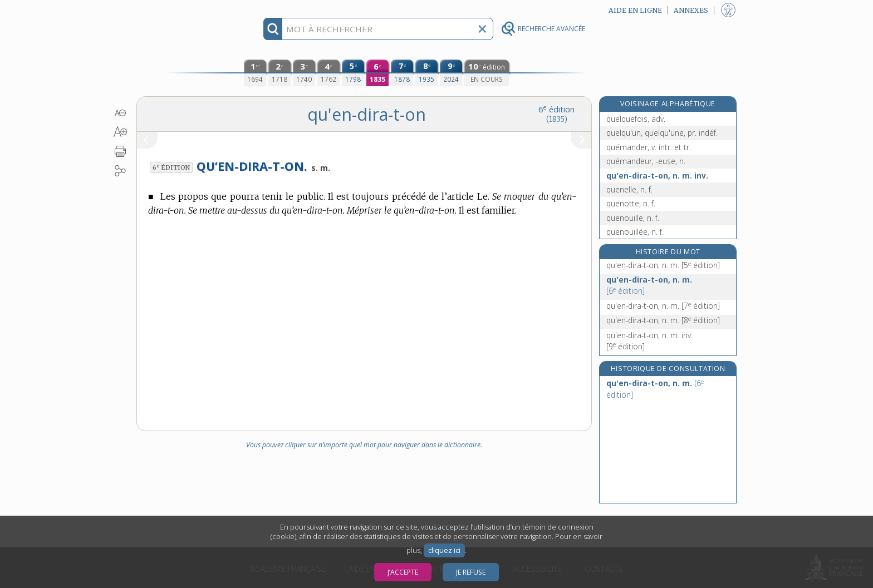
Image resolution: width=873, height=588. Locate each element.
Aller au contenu (180, 10)
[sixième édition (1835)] (377, 73)
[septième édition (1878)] (402, 73)
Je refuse (471, 572)
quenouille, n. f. (633, 218)
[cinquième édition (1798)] (353, 73)
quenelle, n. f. (629, 189)
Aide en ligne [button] (635, 10)
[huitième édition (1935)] (426, 73)
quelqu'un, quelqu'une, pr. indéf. (662, 133)
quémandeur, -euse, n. (646, 161)
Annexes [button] (691, 10)
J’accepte (403, 572)
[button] (121, 113)
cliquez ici (444, 550)
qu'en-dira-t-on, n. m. (663, 265)
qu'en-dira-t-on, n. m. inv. (657, 176)
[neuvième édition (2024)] (451, 73)
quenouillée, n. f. (635, 232)
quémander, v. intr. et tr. (649, 147)
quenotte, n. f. (631, 203)
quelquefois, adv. (636, 119)
